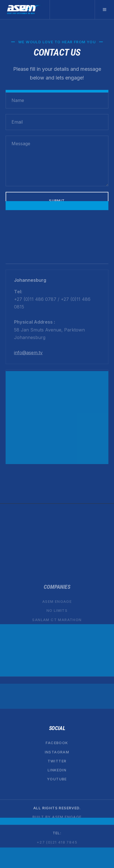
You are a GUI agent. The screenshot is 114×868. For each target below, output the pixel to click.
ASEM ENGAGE (57, 601)
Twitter (57, 761)
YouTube (57, 779)
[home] (25, 10)
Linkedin (57, 770)
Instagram (57, 752)
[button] (104, 10)
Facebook (57, 743)
